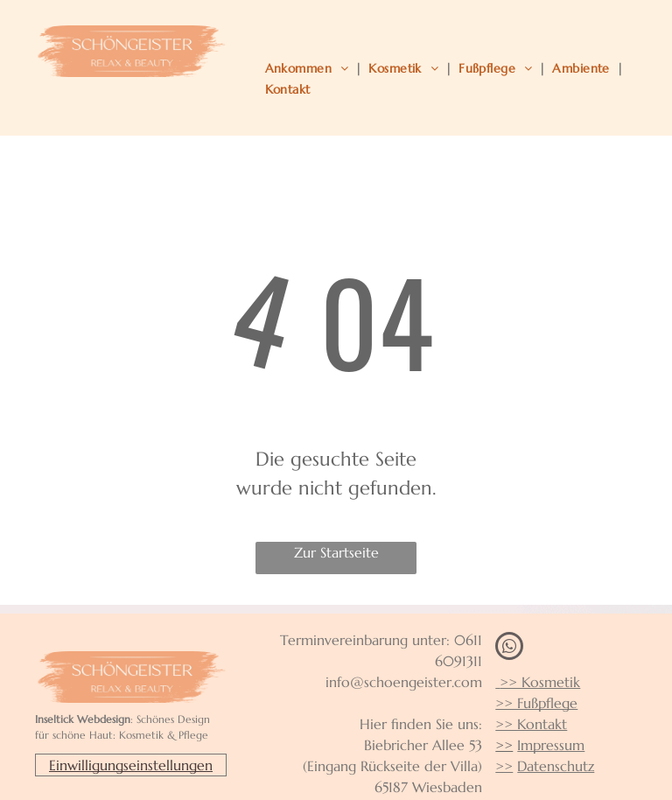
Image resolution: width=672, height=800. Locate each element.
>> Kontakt (531, 724)
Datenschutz (556, 766)
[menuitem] (310, 68)
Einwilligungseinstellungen (131, 765)
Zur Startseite (336, 552)
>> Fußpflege (536, 703)
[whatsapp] (509, 648)
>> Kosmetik (538, 682)
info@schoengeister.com (404, 682)
